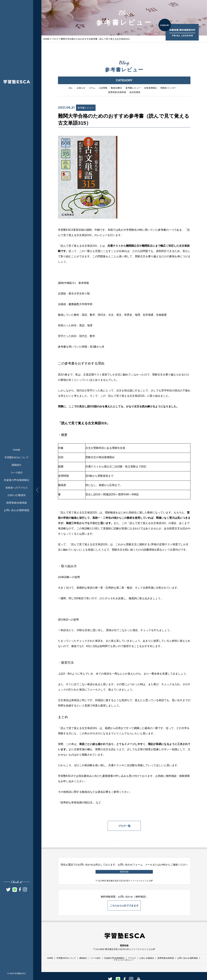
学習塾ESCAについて (17, 457)
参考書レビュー (133, 88)
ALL (71, 88)
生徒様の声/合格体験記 (17, 480)
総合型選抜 (135, 93)
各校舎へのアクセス (17, 488)
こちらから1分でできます (124, 906)
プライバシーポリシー (123, 960)
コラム (92, 88)
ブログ (55, 39)
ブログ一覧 (124, 826)
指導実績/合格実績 (17, 503)
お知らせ (81, 88)
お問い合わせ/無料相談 (17, 510)
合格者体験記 (151, 88)
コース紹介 (17, 472)
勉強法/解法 (116, 88)
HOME (17, 450)
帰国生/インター (168, 88)
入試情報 (103, 88)
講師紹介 (17, 465)
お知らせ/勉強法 (16, 495)
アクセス (132, 958)
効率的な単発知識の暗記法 (77, 803)
